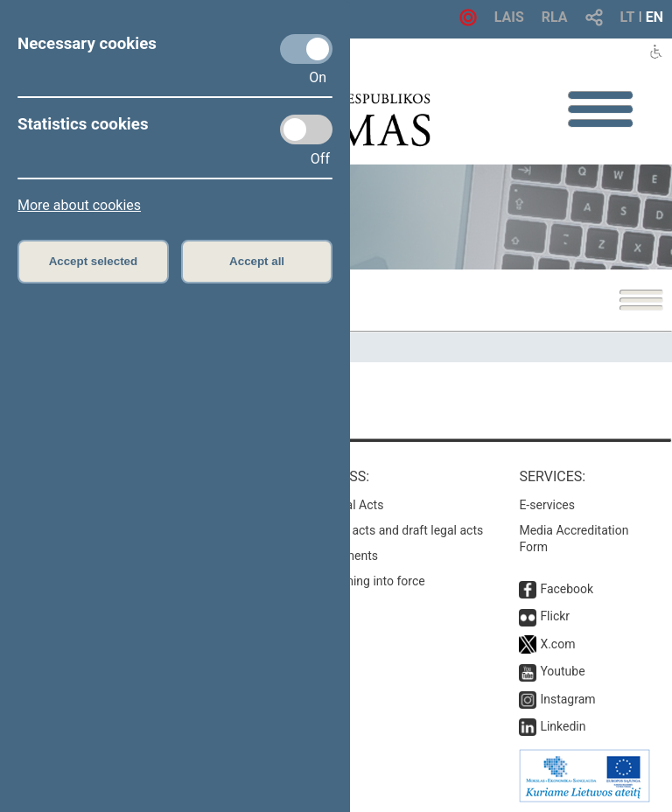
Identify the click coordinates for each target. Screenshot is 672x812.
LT (628, 17)
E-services (547, 505)
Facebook (567, 589)
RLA (555, 17)
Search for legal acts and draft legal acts (374, 530)
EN (654, 17)
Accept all (257, 261)
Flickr (555, 616)
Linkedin (563, 726)
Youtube (562, 671)
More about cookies (79, 205)
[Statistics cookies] (306, 129)
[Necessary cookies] (306, 49)
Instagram (567, 699)
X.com (557, 644)
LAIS (509, 17)
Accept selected (94, 261)
